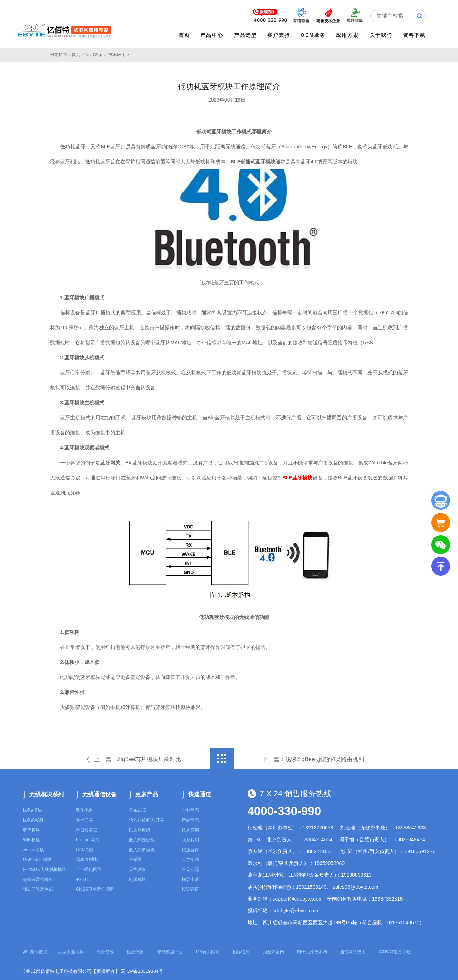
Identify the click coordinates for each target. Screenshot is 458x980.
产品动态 (190, 819)
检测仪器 (135, 951)
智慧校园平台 (170, 951)
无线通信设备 (99, 793)
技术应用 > (119, 54)
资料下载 (415, 35)
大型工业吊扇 (71, 951)
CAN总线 (85, 849)
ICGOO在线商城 (394, 951)
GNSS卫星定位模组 (95, 888)
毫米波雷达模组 (38, 878)
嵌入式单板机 (142, 849)
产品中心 (213, 35)
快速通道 (200, 793)
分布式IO (138, 809)
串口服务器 (87, 829)
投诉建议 (190, 888)
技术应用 (190, 829)
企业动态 (190, 809)
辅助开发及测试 (38, 888)
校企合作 (190, 849)
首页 (185, 35)
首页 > (78, 54)
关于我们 (382, 35)
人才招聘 (190, 858)
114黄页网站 (208, 951)
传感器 (135, 858)
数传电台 (84, 809)
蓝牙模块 (31, 829)
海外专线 (105, 951)
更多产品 (147, 793)
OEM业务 (315, 35)
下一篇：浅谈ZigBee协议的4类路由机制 (313, 758)
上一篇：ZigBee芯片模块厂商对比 (138, 758)
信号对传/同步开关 (147, 819)
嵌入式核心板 (142, 839)
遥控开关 (84, 819)
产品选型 (247, 35)
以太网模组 (140, 829)
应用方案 (349, 35)
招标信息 (241, 951)
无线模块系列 (47, 793)
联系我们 (190, 839)
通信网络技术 (353, 951)
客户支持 (280, 35)
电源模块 (137, 878)
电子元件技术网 (312, 951)
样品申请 (190, 878)
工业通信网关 (89, 868)
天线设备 (137, 868)
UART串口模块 (37, 858)
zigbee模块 (33, 849)
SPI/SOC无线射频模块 (45, 868)
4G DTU (84, 878)
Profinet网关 (87, 839)
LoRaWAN (33, 819)
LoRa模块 (32, 809)
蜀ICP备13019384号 (142, 970)
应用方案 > (96, 54)
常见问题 (190, 868)
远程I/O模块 (87, 858)
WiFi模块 (31, 839)
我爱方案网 (273, 951)
